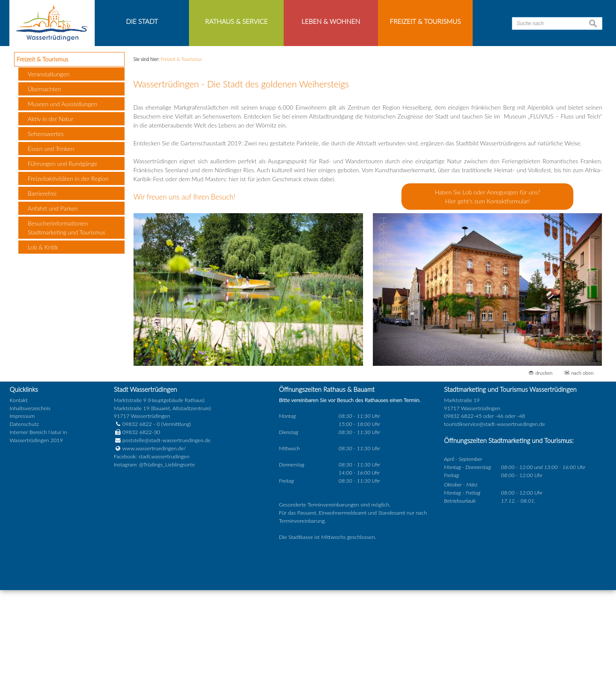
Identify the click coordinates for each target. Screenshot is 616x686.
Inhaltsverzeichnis (30, 504)
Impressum (22, 512)
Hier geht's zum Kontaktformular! (487, 297)
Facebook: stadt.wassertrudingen (152, 552)
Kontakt (19, 496)
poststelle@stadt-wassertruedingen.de (167, 537)
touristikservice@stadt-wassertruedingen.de (495, 520)
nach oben (583, 469)
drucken (544, 469)
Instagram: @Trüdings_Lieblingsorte (154, 560)
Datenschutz (24, 520)
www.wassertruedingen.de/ (154, 545)
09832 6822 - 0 (137, 520)
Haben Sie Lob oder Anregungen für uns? (487, 288)
